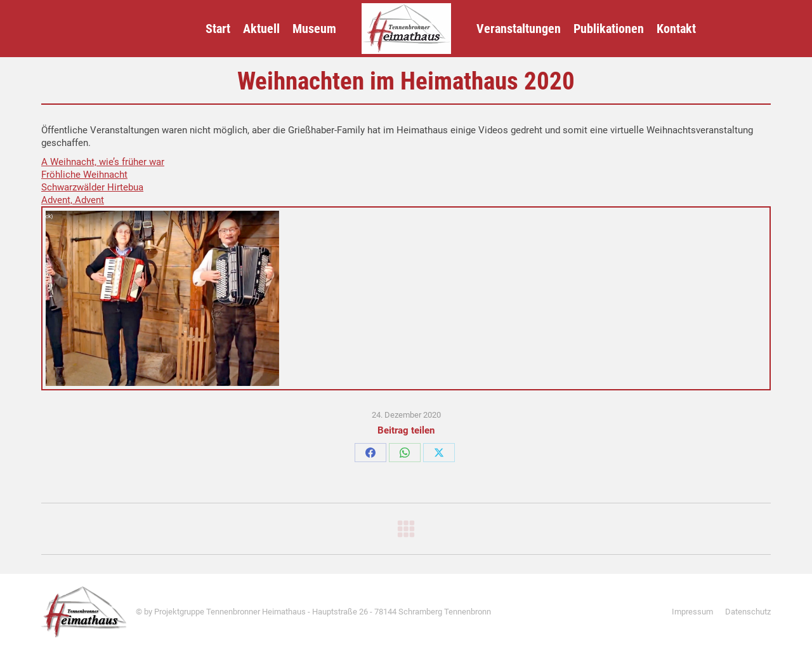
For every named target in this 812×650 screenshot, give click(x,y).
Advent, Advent (73, 200)
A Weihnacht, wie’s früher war (103, 162)
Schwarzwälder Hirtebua (92, 187)
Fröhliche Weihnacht (84, 175)
